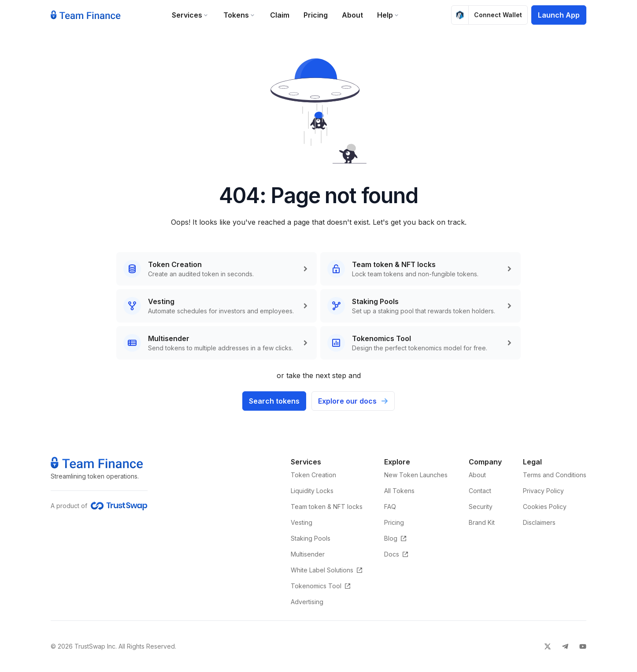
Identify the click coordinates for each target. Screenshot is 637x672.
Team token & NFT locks (327, 507)
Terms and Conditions (555, 475)
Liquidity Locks (312, 491)
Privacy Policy (543, 491)
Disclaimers (539, 522)
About (352, 15)
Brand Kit (482, 522)
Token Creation (313, 475)
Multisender (308, 554)
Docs (396, 554)
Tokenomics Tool (321, 586)
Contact (480, 491)
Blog (396, 538)
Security (481, 507)
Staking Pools (311, 538)
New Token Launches (416, 475)
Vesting (302, 522)
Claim (280, 15)
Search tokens (274, 401)
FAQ (390, 507)
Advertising (307, 602)
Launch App (559, 15)
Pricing (316, 15)
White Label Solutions (327, 570)
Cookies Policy (545, 507)
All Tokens (399, 491)
